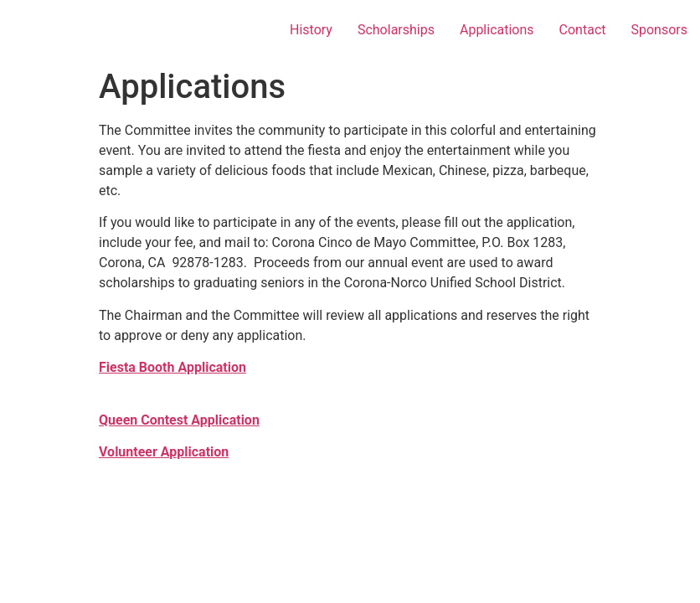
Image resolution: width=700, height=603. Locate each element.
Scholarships (396, 30)
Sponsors (659, 30)
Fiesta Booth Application (172, 367)
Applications (497, 30)
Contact (583, 30)
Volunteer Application (164, 452)
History (311, 30)
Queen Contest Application (179, 420)
